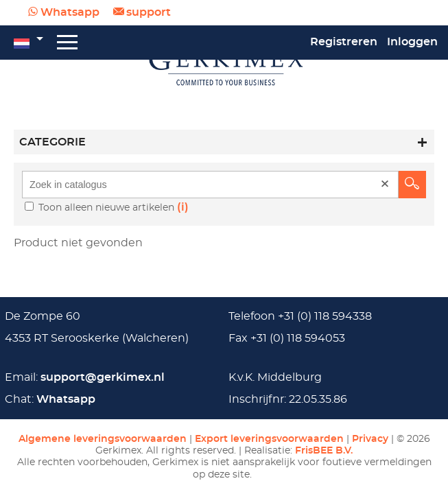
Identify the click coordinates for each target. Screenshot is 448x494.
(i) (183, 207)
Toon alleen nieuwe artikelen (108, 208)
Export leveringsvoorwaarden (269, 439)
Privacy (370, 439)
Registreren (344, 42)
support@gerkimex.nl (103, 377)
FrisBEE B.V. (324, 450)
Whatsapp (70, 12)
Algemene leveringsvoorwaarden (103, 439)
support (149, 12)
